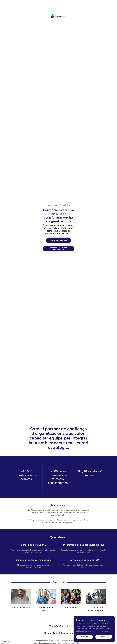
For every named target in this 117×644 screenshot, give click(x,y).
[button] (6, 642)
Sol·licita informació (58, 240)
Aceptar (104, 637)
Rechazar (85, 637)
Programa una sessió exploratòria (59, 249)
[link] (58, 16)
